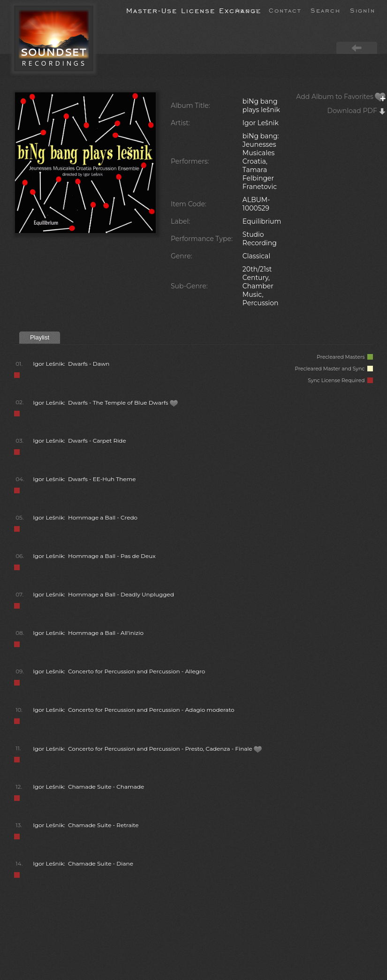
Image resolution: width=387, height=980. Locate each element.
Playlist (40, 337)
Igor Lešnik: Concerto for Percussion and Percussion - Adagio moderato (133, 710)
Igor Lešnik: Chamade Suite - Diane (83, 863)
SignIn (363, 10)
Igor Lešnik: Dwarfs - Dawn (71, 364)
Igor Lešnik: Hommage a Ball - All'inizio (88, 633)
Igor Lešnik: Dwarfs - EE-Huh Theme (84, 479)
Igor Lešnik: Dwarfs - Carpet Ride (80, 441)
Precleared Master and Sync (334, 369)
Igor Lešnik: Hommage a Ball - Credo (85, 517)
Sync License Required (340, 381)
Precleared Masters (345, 357)
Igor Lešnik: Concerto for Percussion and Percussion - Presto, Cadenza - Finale (148, 749)
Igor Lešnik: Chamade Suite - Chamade (88, 787)
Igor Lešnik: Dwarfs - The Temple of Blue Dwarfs (106, 403)
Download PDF (357, 111)
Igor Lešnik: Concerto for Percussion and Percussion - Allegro (119, 671)
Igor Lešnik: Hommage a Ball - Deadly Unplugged (103, 594)
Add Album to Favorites (341, 97)
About (247, 10)
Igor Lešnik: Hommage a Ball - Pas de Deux (94, 556)
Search (326, 10)
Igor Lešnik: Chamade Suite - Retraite (86, 825)
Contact (285, 10)
